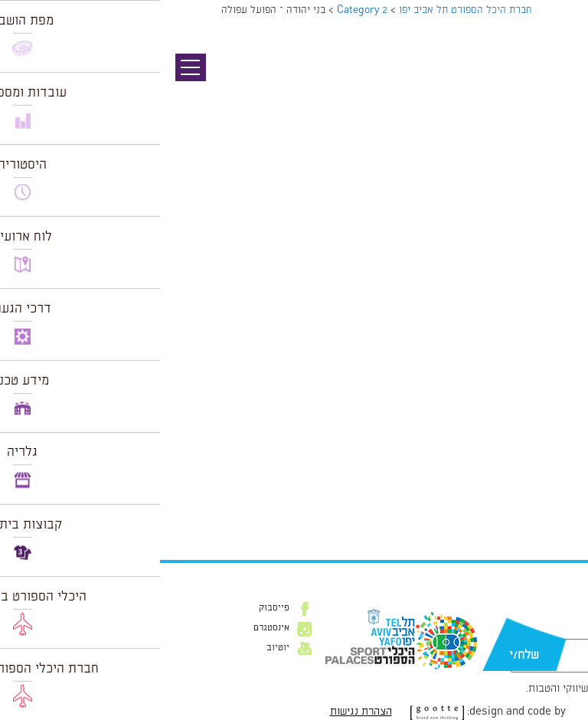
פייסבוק (114, 608)
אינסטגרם (111, 628)
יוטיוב (118, 648)
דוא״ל (556, 631)
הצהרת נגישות (201, 712)
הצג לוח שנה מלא (533, 509)
